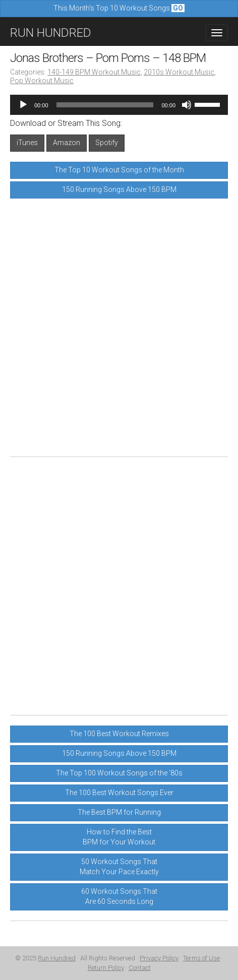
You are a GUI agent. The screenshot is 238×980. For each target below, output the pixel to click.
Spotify (107, 143)
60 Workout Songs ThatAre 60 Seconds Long (119, 896)
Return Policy (106, 968)
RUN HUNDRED (51, 33)
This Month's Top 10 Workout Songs (119, 8)
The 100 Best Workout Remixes (119, 734)
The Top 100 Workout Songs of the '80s (119, 773)
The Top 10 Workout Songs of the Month (119, 170)
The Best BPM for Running (119, 812)
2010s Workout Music (179, 72)
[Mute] (187, 105)
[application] (119, 105)
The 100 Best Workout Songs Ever (119, 793)
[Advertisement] (119, 328)
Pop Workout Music (42, 81)
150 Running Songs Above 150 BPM (119, 189)
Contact (140, 968)
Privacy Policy (159, 958)
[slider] (105, 105)
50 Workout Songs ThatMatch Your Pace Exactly (119, 867)
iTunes (27, 143)
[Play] (23, 105)
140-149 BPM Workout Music (94, 72)
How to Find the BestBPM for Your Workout (119, 837)
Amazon (67, 143)
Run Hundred (57, 958)
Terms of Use (201, 958)
